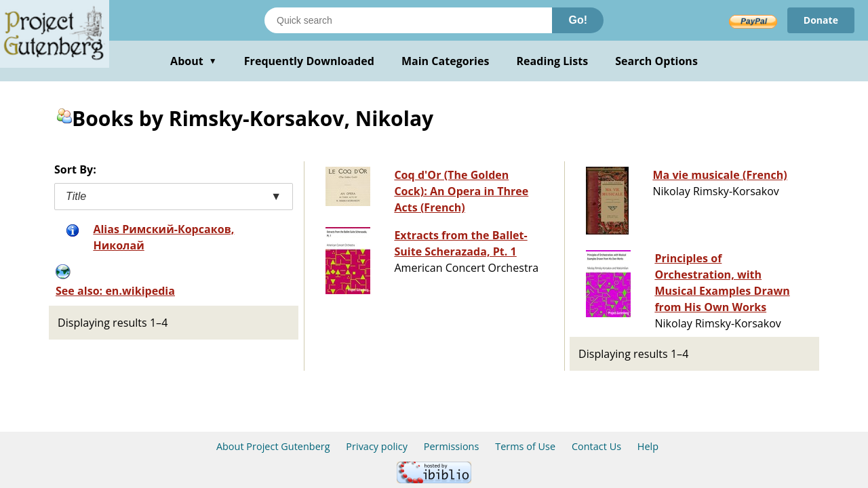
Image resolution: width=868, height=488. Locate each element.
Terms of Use (525, 446)
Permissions (452, 446)
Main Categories (446, 61)
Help (648, 446)
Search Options (656, 61)
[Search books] (408, 20)
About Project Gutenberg (273, 446)
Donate (821, 20)
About (194, 61)
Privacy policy (377, 446)
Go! (578, 20)
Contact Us (596, 446)
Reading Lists (553, 61)
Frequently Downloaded (309, 61)
